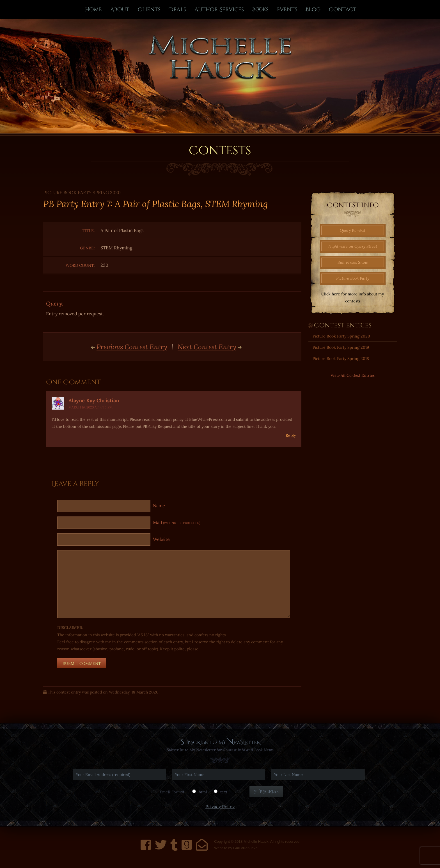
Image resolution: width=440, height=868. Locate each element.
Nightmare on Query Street (353, 246)
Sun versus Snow (353, 262)
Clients (149, 10)
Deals (177, 10)
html (203, 792)
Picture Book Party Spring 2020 (341, 336)
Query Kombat (353, 230)
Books (260, 10)
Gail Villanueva (245, 848)
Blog (313, 10)
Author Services (219, 10)
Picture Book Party (353, 278)
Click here (331, 294)
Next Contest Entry (207, 347)
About (120, 10)
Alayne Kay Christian (94, 400)
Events (287, 10)
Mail (177, 522)
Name (159, 506)
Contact (343, 10)
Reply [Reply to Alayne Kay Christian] (291, 435)
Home (93, 10)
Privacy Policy (220, 807)
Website (161, 539)
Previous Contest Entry (132, 347)
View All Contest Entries (353, 375)
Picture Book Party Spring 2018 (341, 359)
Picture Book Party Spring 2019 (341, 347)
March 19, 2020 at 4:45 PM (90, 407)
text (224, 792)
